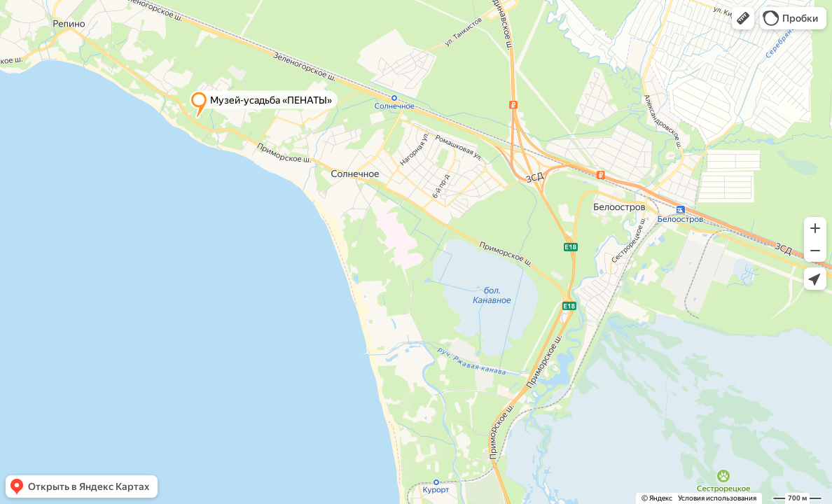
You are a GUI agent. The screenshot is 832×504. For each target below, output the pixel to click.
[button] (743, 18)
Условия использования (717, 498)
